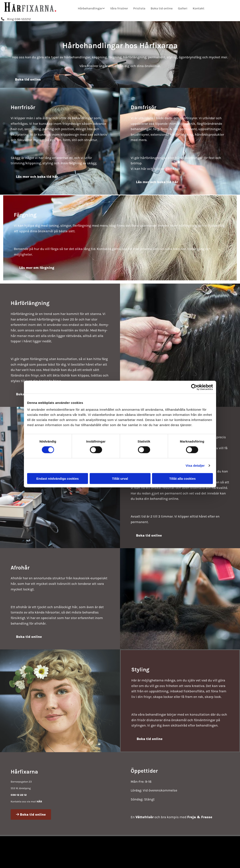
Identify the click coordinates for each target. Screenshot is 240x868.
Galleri (183, 8)
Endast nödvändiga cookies (57, 478)
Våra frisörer (119, 8)
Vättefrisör (144, 817)
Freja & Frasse (200, 817)
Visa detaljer (195, 466)
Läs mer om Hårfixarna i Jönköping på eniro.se (191, 860)
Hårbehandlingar (90, 8)
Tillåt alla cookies (183, 478)
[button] (16, 19)
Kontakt (199, 8)
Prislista (139, 8)
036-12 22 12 (19, 795)
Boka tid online (162, 8)
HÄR (39, 802)
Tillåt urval (120, 478)
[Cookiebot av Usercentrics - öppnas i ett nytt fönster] (194, 387)
